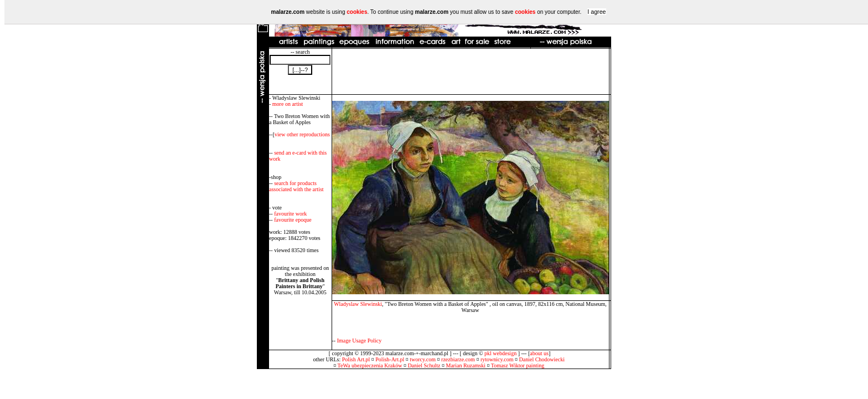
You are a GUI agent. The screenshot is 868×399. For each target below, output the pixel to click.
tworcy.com (423, 359)
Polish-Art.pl (390, 359)
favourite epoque (293, 220)
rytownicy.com (497, 359)
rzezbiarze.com (458, 359)
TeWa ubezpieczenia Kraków (370, 365)
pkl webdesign (500, 353)
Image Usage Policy (360, 341)
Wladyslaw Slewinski (358, 304)
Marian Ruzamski (466, 365)
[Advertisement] (471, 71)
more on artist (288, 104)
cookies (357, 12)
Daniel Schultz (424, 365)
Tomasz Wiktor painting (518, 365)
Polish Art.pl (356, 359)
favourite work (290, 214)
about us (539, 353)
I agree (596, 12)
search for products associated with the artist (296, 186)
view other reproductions (302, 134)
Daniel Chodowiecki (542, 359)
